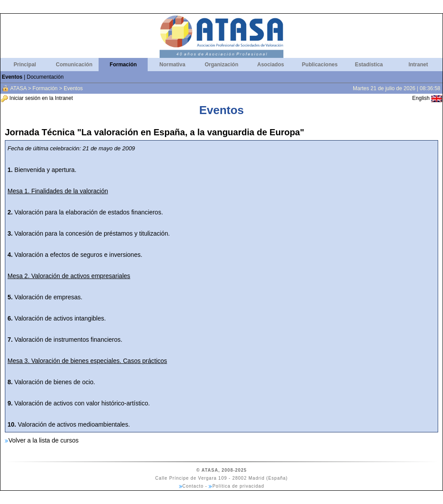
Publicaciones (320, 65)
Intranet (418, 65)
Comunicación (74, 65)
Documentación (45, 77)
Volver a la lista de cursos (44, 440)
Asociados (271, 65)
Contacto (193, 486)
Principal (25, 65)
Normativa (173, 65)
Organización (221, 65)
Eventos (12, 77)
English (427, 98)
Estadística (369, 65)
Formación (123, 65)
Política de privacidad (238, 486)
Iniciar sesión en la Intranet (37, 98)
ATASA (18, 88)
